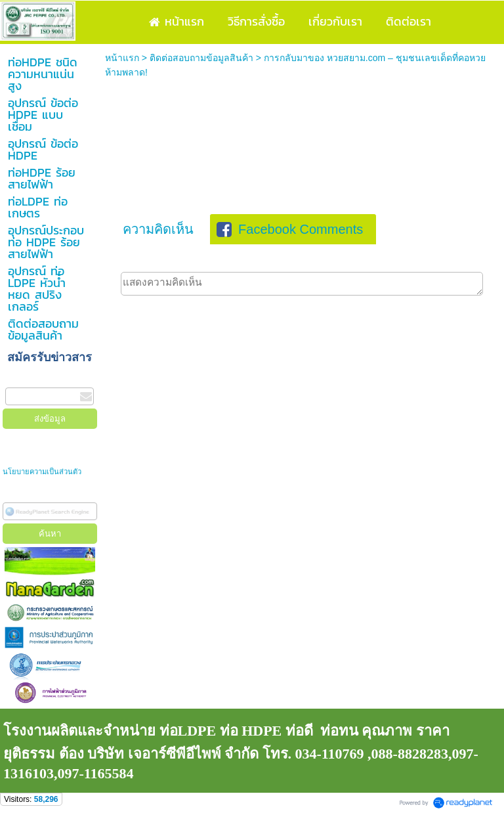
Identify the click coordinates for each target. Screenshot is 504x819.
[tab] (158, 229)
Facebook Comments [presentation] (290, 229)
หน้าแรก (122, 58)
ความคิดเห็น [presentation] (158, 229)
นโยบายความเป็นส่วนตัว (43, 472)
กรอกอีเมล (26, 380)
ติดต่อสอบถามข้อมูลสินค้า (201, 58)
